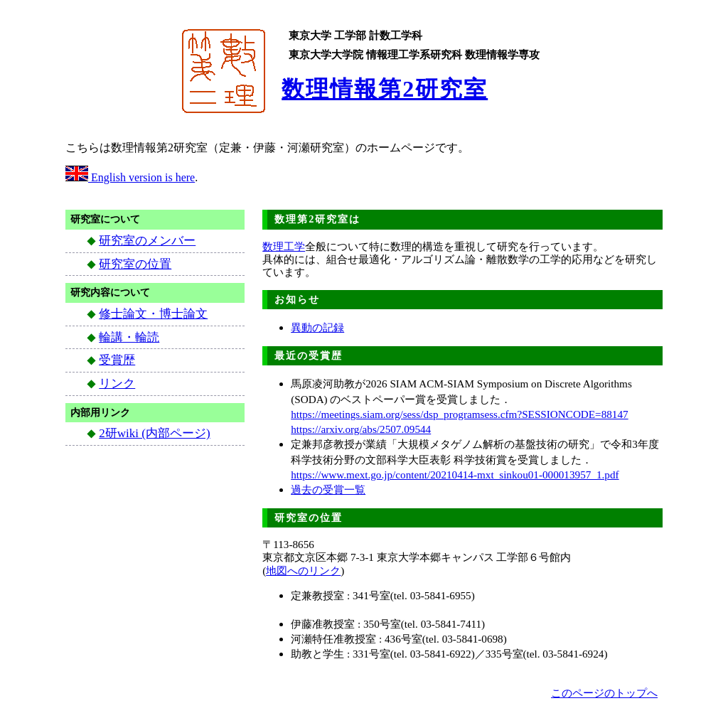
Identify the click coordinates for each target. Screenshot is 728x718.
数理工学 (284, 246)
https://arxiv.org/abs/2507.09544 (361, 429)
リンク (117, 384)
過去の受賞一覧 (328, 489)
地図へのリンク (303, 570)
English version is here (130, 177)
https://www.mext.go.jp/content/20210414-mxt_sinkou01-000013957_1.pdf (455, 475)
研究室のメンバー (147, 241)
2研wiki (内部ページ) (154, 433)
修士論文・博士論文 (153, 314)
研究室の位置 (135, 264)
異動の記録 (317, 327)
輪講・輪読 (129, 337)
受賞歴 (117, 360)
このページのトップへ (604, 693)
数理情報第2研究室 (385, 89)
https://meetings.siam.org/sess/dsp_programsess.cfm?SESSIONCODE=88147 (459, 414)
